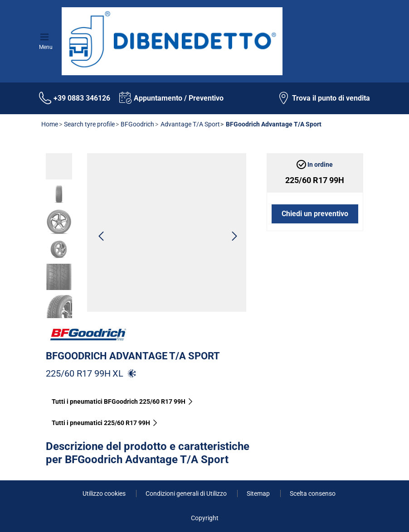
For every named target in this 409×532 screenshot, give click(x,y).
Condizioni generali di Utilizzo (187, 493)
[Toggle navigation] (46, 36)
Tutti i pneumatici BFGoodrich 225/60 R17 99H (123, 401)
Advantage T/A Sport (190, 124)
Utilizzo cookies (105, 493)
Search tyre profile (89, 124)
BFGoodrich (137, 124)
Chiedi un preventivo (315, 214)
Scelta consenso (313, 493)
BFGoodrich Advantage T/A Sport (133, 356)
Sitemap (259, 493)
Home (50, 124)
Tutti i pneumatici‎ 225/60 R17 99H (105, 423)
